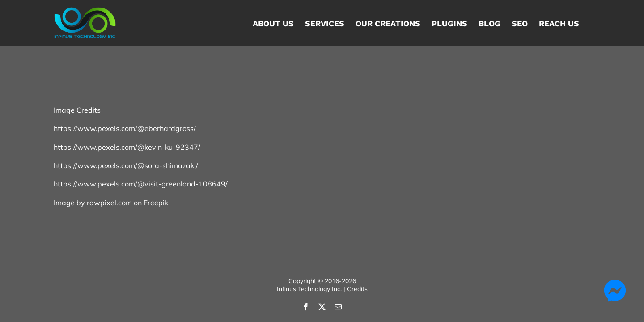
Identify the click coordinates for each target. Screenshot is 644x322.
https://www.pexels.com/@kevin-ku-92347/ (127, 147)
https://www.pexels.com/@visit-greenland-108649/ (141, 184)
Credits (357, 289)
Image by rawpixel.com (93, 203)
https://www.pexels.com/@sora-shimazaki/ (126, 165)
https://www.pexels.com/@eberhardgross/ (125, 128)
